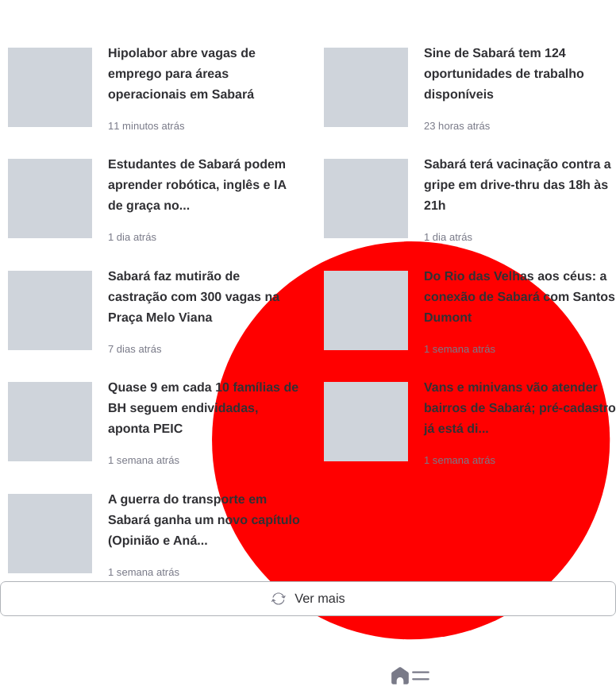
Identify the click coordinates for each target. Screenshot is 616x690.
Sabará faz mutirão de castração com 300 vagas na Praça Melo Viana (194, 297)
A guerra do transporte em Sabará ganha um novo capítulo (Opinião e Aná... (204, 520)
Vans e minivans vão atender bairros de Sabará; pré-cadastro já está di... (520, 409)
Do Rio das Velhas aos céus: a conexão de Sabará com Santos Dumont (520, 297)
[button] (421, 676)
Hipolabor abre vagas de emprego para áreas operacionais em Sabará (182, 74)
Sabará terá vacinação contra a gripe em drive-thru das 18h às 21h (518, 185)
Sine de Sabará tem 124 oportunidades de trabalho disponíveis (504, 74)
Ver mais (308, 599)
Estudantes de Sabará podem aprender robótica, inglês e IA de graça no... (197, 185)
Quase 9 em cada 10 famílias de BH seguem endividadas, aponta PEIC (203, 409)
